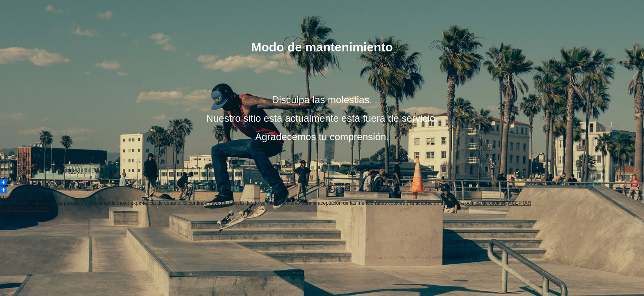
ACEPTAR (520, 203)
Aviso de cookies (25, 209)
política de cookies (486, 203)
